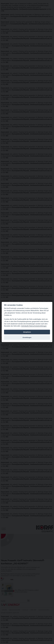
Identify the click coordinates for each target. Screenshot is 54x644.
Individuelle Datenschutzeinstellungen (34, 326)
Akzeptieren (27, 332)
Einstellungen (27, 337)
